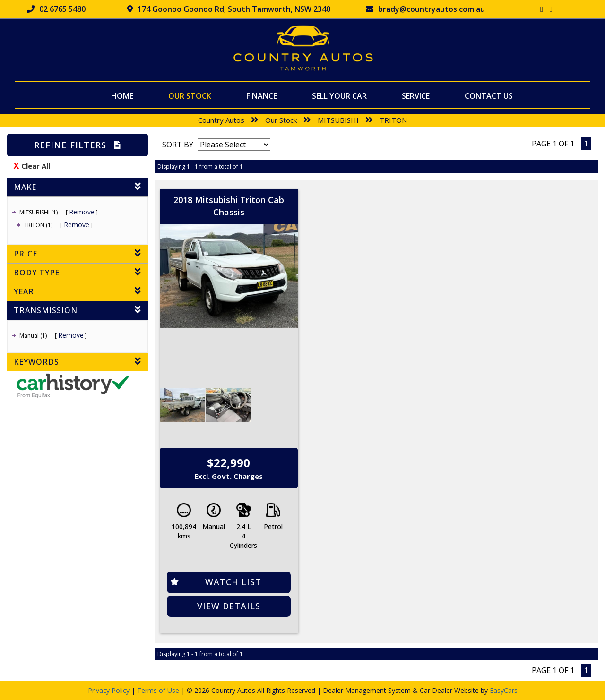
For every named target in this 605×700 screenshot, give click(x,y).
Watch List (233, 582)
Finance (262, 96)
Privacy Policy (110, 690)
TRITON (393, 120)
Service (416, 96)
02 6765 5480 (56, 9)
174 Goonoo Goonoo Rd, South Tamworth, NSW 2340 (229, 9)
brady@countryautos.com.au (425, 9)
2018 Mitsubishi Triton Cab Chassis (229, 206)
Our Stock (190, 96)
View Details (229, 606)
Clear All (36, 166)
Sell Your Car (339, 96)
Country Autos (221, 120)
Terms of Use (159, 690)
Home (122, 96)
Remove (82, 212)
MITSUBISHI (338, 120)
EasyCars (504, 690)
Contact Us (489, 96)
